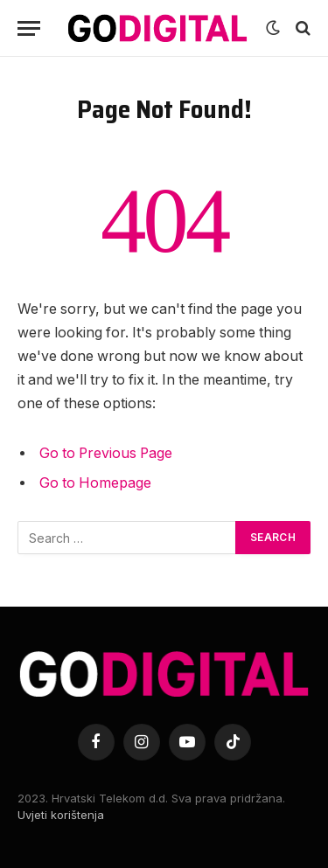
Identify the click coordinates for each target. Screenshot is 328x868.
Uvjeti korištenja (61, 815)
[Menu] (29, 28)
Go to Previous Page (106, 453)
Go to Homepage (95, 483)
